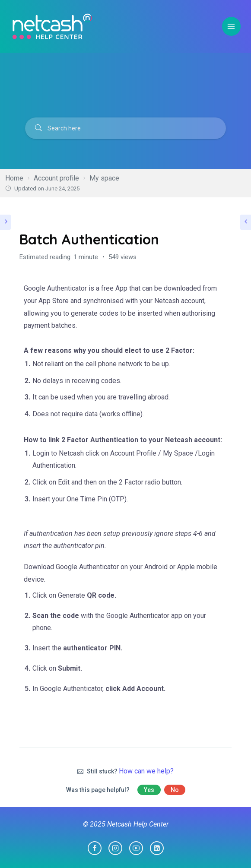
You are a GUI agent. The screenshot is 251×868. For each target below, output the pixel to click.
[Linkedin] (157, 848)
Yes (149, 790)
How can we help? (146, 771)
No (175, 790)
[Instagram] (115, 848)
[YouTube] (136, 848)
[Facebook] (95, 848)
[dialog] (235, 851)
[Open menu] (231, 26)
